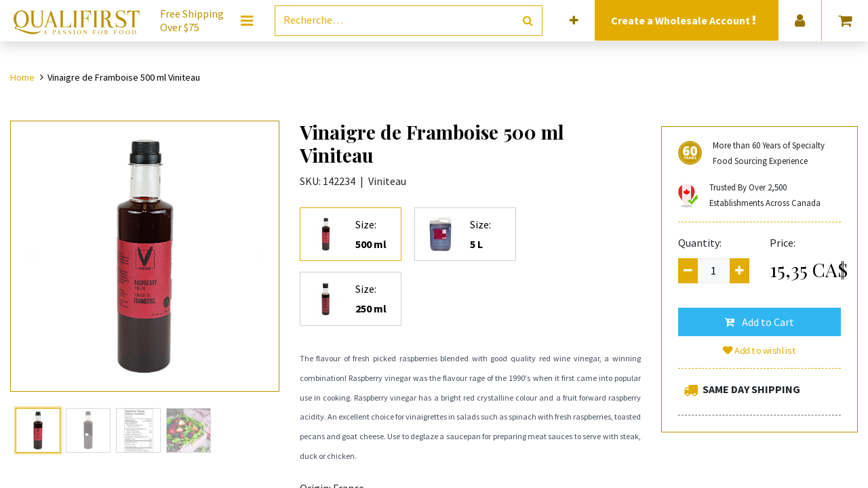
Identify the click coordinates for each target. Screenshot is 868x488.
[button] (574, 21)
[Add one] (739, 271)
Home (22, 77)
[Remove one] (688, 271)
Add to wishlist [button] (759, 350)
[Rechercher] (528, 21)
